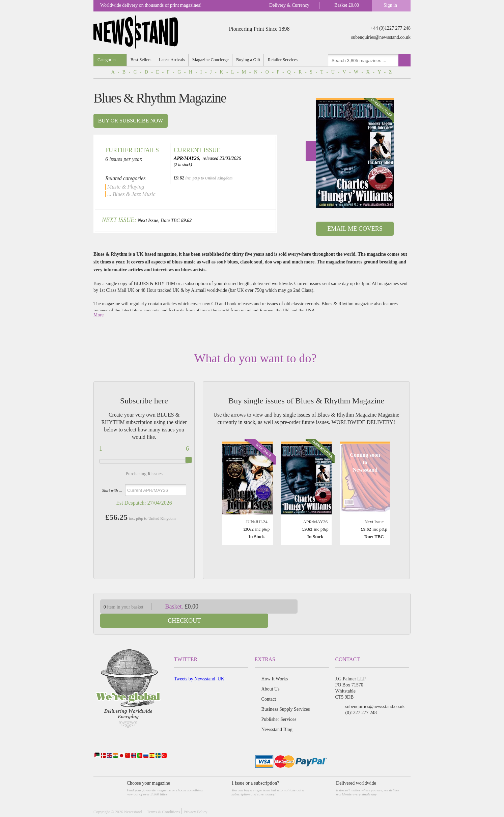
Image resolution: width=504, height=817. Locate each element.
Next (311, 151)
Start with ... (112, 490)
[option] (355, 153)
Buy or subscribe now (131, 121)
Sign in (390, 5)
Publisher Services (279, 705)
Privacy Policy (195, 798)
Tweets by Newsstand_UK (199, 665)
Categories (107, 60)
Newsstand (133, 798)
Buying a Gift (249, 60)
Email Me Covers (355, 229)
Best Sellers (141, 60)
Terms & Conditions (163, 798)
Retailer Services (284, 60)
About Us (271, 675)
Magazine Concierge (211, 60)
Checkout (359, 607)
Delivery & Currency (289, 5)
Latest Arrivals (172, 60)
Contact (269, 685)
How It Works (275, 665)
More (99, 315)
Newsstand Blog (277, 715)
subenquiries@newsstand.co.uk (381, 37)
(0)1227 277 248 (361, 698)
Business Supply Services (286, 695)
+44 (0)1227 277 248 (390, 28)
